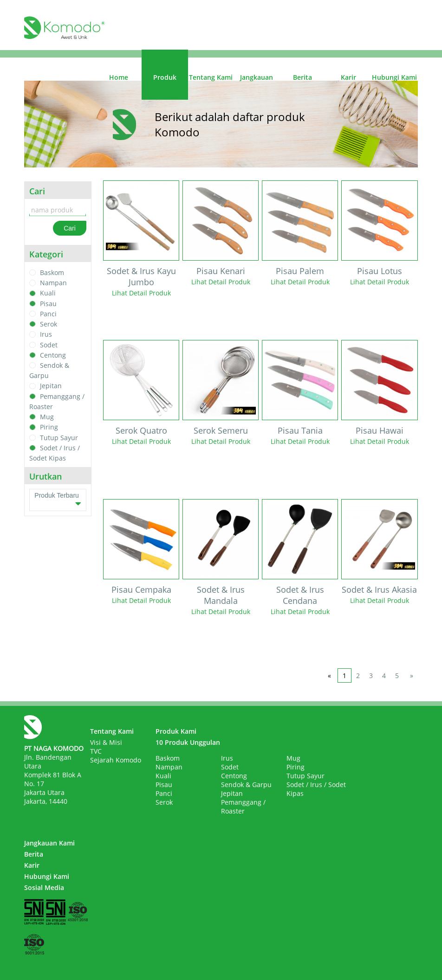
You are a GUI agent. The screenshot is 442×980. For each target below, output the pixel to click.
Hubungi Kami (394, 77)
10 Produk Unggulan (188, 742)
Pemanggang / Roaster (243, 807)
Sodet (49, 345)
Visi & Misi (106, 742)
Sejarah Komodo (116, 760)
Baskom (52, 272)
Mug (47, 417)
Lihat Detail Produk (141, 293)
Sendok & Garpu (246, 785)
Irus (46, 335)
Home (119, 77)
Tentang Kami (211, 77)
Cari (70, 228)
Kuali (48, 293)
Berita (302, 77)
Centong (53, 355)
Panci (48, 314)
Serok (49, 324)
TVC (96, 751)
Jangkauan (257, 77)
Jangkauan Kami (49, 843)
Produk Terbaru (58, 500)
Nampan (53, 283)
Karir (348, 77)
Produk (165, 77)
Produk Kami (176, 731)
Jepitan (51, 386)
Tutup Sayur (59, 438)
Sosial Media (44, 887)
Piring (49, 427)
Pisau (48, 304)
